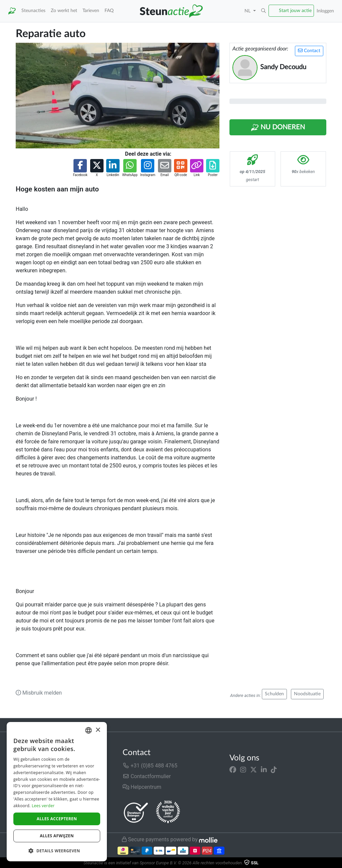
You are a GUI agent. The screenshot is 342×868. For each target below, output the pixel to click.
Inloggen (325, 11)
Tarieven (91, 11)
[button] (264, 11)
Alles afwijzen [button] (57, 836)
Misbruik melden (39, 693)
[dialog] (57, 792)
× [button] (98, 730)
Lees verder (43, 806)
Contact (309, 51)
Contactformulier (147, 776)
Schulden (274, 694)
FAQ (109, 11)
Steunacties (33, 11)
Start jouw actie (295, 11)
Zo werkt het (64, 11)
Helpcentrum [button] (142, 787)
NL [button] (248, 11)
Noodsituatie (307, 694)
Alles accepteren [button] (57, 819)
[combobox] (89, 730)
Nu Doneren (278, 128)
